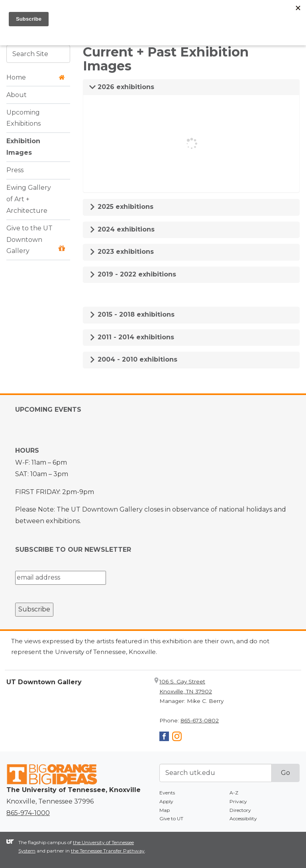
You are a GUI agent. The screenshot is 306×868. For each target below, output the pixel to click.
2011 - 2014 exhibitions (132, 337)
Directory (240, 810)
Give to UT (171, 818)
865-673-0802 (200, 720)
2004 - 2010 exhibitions (133, 359)
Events (167, 793)
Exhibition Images (23, 147)
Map (165, 810)
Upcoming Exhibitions (24, 118)
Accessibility (243, 818)
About (17, 95)
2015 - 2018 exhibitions (132, 314)
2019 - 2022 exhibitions (133, 274)
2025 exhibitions (121, 207)
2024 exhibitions (122, 229)
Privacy (238, 801)
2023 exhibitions (122, 252)
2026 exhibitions (122, 87)
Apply (166, 801)
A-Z (234, 793)
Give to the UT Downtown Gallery (36, 240)
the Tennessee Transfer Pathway (108, 851)
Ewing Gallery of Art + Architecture (29, 199)
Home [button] (36, 77)
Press (15, 170)
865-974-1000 (28, 813)
